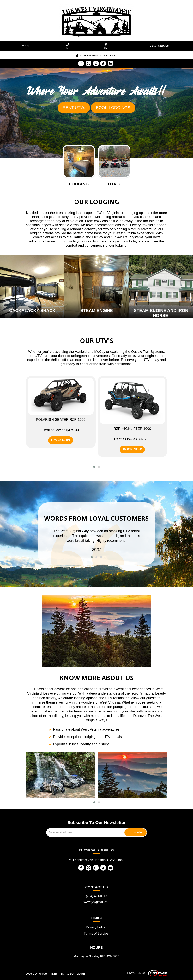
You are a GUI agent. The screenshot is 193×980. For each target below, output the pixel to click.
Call (67, 46)
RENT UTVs (74, 108)
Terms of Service (96, 933)
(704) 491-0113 (96, 896)
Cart (106, 46)
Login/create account (96, 55)
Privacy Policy (96, 927)
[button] (94, 467)
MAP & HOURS (159, 46)
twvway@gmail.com (97, 902)
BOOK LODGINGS (113, 108)
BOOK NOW (61, 440)
